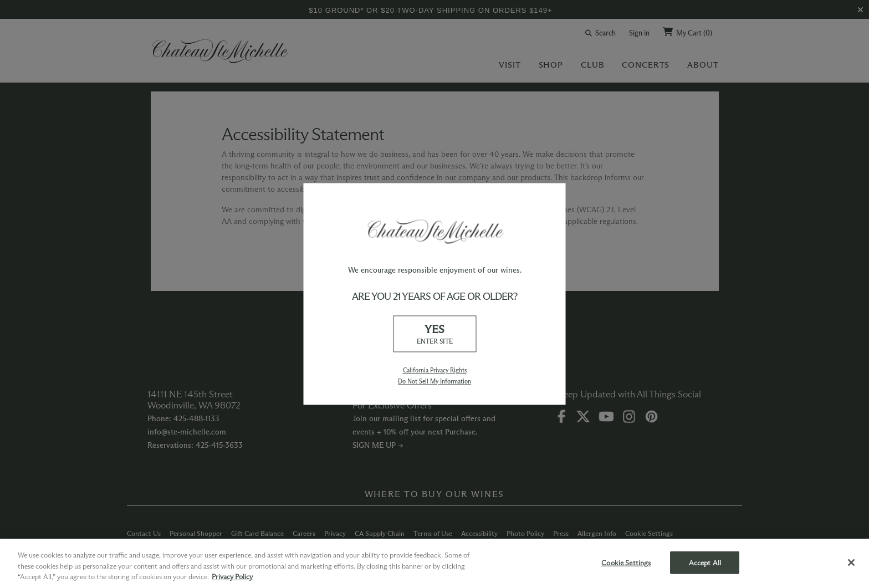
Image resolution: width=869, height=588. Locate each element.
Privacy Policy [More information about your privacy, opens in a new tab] (232, 576)
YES (434, 334)
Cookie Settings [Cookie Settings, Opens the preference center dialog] (626, 562)
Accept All (705, 562)
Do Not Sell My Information (434, 381)
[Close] (851, 563)
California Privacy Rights (435, 371)
